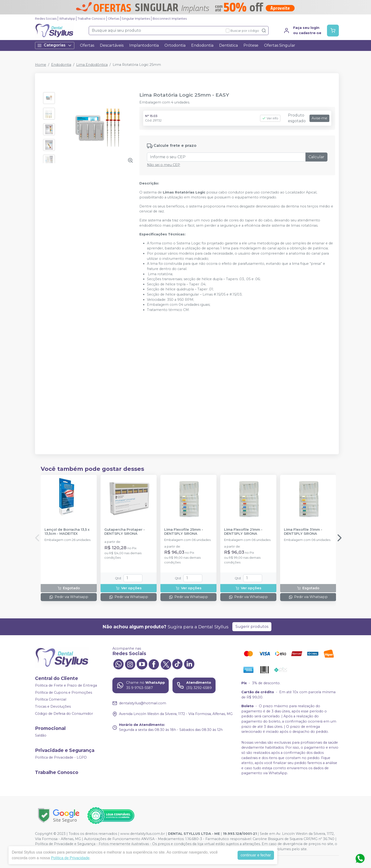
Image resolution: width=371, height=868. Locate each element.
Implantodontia (144, 45)
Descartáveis (112, 45)
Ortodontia (175, 45)
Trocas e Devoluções (53, 706)
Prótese (251, 45)
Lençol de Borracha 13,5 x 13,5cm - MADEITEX (67, 532)
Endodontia (202, 45)
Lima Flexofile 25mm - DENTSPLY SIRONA (184, 532)
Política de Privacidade (70, 858)
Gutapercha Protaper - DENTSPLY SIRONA (125, 532)
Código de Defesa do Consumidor (64, 714)
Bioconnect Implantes (170, 19)
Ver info (270, 118)
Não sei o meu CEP (163, 165)
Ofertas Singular (280, 45)
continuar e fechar (256, 855)
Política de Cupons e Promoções (64, 693)
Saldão (41, 735)
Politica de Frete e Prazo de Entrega (66, 685)
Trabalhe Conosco (91, 19)
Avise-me (319, 118)
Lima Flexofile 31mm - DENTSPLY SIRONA (303, 532)
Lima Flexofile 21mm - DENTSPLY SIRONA (243, 532)
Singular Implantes (136, 19)
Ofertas (114, 19)
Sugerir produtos (252, 627)
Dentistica (228, 45)
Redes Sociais (46, 19)
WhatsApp (67, 19)
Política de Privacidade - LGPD (61, 757)
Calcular (316, 157)
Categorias (55, 45)
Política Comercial (51, 699)
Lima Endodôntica (92, 65)
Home (41, 65)
